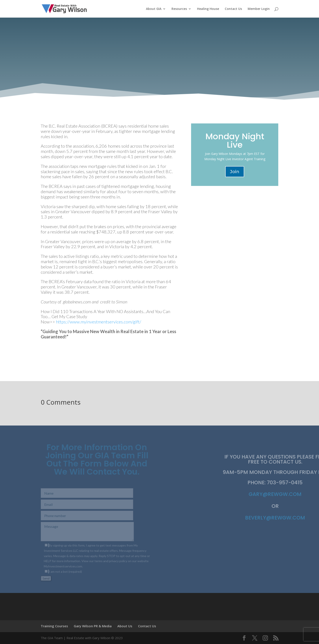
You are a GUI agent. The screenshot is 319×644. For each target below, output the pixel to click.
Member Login (259, 9)
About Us (125, 626)
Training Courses (54, 626)
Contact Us (233, 9)
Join (235, 172)
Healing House (208, 9)
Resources (179, 9)
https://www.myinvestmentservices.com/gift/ (99, 322)
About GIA (154, 9)
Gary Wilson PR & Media (93, 626)
